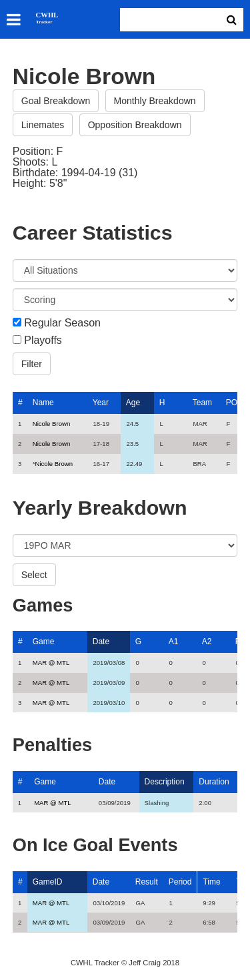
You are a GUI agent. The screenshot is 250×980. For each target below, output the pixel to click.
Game (44, 642)
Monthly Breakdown (155, 101)
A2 (207, 642)
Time (211, 882)
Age (133, 403)
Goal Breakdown (56, 101)
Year (101, 403)
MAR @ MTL (51, 663)
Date (101, 642)
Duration (214, 782)
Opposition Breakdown (135, 125)
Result (147, 882)
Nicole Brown (52, 424)
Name (43, 403)
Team (202, 403)
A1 (174, 642)
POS (234, 403)
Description (165, 782)
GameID (48, 882)
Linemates (43, 125)
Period (180, 882)
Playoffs (43, 340)
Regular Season (62, 323)
